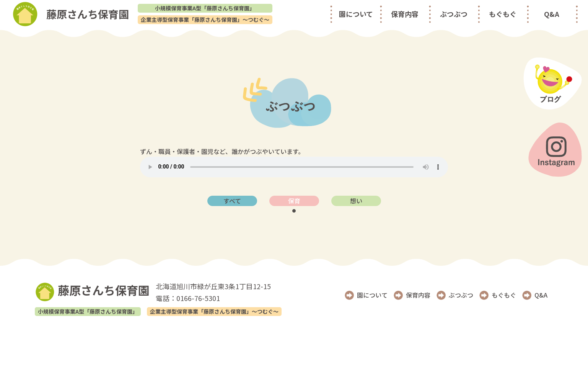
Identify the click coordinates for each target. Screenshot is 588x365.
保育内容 (405, 14)
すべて (232, 201)
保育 (294, 201)
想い (356, 201)
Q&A (552, 14)
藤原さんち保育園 (92, 291)
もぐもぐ (503, 14)
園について (356, 14)
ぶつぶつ (454, 14)
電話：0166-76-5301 (188, 298)
